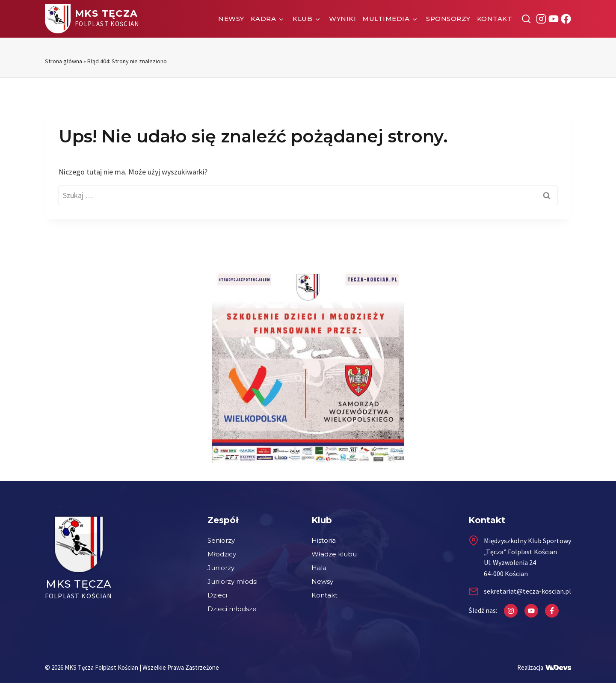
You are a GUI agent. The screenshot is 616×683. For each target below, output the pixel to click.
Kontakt (495, 19)
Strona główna (64, 61)
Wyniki (342, 19)
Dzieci (217, 595)
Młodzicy (222, 554)
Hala (319, 568)
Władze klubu (334, 554)
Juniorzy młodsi (232, 581)
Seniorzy (221, 540)
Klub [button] (302, 19)
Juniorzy (221, 568)
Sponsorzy (448, 19)
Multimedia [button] (386, 19)
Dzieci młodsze (232, 609)
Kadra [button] (264, 19)
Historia (324, 540)
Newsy (231, 19)
